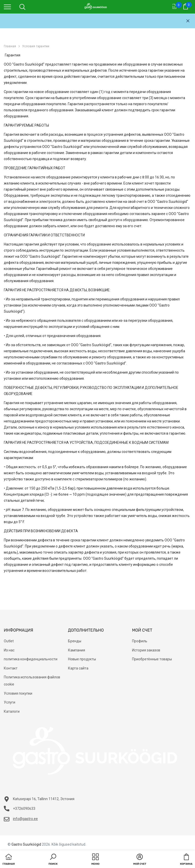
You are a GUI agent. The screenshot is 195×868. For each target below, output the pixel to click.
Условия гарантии (36, 46)
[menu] (7, 7)
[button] (53, 860)
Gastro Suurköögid (26, 844)
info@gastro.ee (25, 819)
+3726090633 (24, 809)
